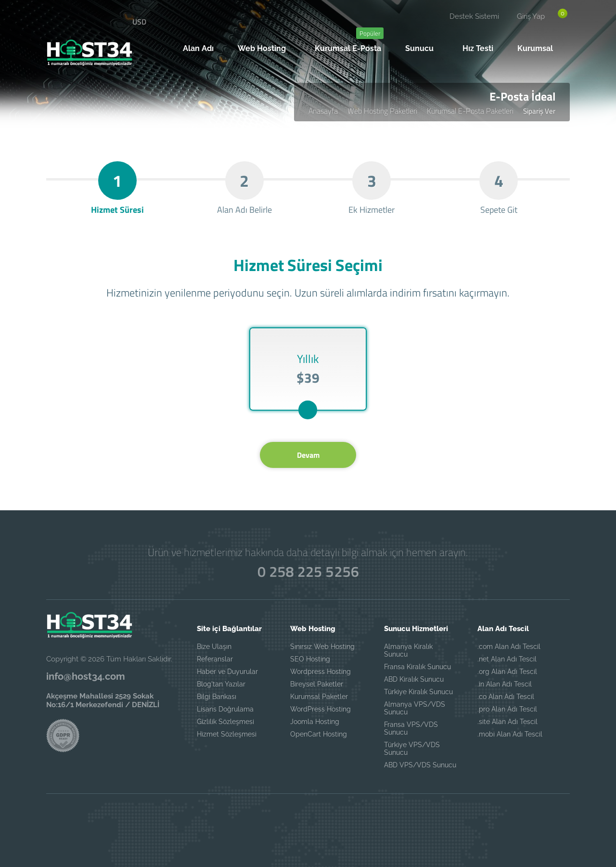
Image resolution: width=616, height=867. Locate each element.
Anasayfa (323, 111)
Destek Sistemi (474, 16)
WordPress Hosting (321, 709)
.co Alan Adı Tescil (506, 697)
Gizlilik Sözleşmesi (225, 722)
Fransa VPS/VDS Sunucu (411, 728)
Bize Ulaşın (214, 647)
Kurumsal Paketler (319, 697)
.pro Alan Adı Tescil (507, 709)
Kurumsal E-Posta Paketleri (470, 111)
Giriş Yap (531, 16)
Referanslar (215, 659)
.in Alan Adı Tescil (505, 684)
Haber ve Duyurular (227, 672)
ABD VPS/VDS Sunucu (420, 765)
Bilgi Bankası (217, 697)
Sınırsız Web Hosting (322, 647)
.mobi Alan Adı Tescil (510, 734)
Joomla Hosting (315, 722)
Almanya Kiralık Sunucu (408, 650)
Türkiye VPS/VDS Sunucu (412, 749)
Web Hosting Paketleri (382, 111)
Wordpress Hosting (321, 672)
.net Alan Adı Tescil (507, 659)
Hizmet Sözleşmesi (227, 734)
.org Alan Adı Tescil (507, 672)
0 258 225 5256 (308, 572)
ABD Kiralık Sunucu (414, 679)
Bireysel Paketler (317, 684)
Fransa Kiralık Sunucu (417, 667)
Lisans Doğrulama (225, 709)
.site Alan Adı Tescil (507, 722)
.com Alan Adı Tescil (509, 647)
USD (139, 22)
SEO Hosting (310, 659)
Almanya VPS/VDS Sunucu (415, 708)
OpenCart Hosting (319, 734)
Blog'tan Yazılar (221, 684)
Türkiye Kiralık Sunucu (418, 692)
